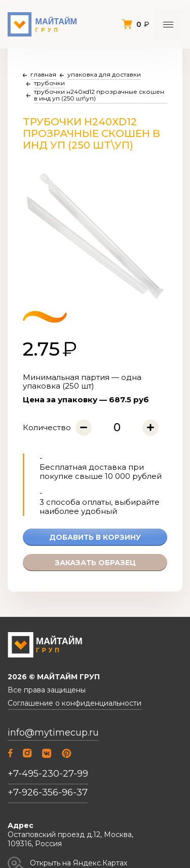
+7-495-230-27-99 (48, 774)
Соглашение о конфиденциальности (74, 703)
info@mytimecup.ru (53, 733)
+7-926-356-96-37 (48, 792)
